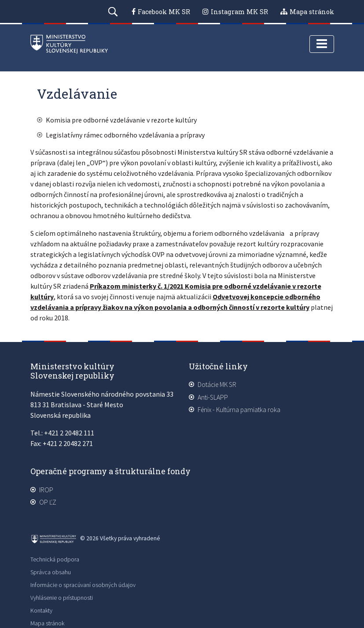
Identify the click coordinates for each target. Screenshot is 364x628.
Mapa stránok (312, 12)
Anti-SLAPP (213, 397)
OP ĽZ (48, 502)
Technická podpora (55, 559)
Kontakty (41, 610)
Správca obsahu (51, 572)
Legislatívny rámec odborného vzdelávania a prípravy (125, 135)
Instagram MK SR (239, 12)
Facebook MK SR (164, 12)
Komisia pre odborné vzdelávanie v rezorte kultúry (121, 120)
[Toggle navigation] (322, 44)
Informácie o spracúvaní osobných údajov (83, 585)
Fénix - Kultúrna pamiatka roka (239, 410)
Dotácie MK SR (217, 385)
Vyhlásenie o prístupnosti (62, 598)
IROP (46, 490)
